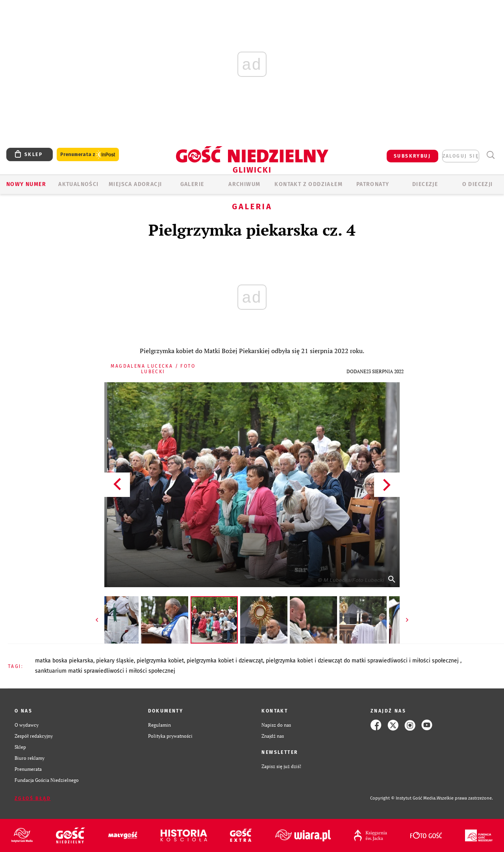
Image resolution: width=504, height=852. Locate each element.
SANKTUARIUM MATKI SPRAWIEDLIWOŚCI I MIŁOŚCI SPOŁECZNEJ (105, 671)
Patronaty (373, 184)
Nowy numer (26, 184)
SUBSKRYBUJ (412, 156)
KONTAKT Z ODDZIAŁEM (309, 184)
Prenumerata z (88, 155)
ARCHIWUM (244, 184)
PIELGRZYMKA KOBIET (160, 661)
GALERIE (192, 184)
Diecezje (425, 184)
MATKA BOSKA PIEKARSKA (64, 661)
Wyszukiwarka (490, 155)
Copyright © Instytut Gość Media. (403, 798)
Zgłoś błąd (33, 798)
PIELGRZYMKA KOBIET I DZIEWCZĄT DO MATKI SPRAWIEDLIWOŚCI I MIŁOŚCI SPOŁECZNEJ (363, 661)
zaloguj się (461, 156)
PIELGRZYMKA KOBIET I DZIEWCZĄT (225, 661)
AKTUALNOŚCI (78, 184)
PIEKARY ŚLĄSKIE (115, 661)
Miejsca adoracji (135, 184)
